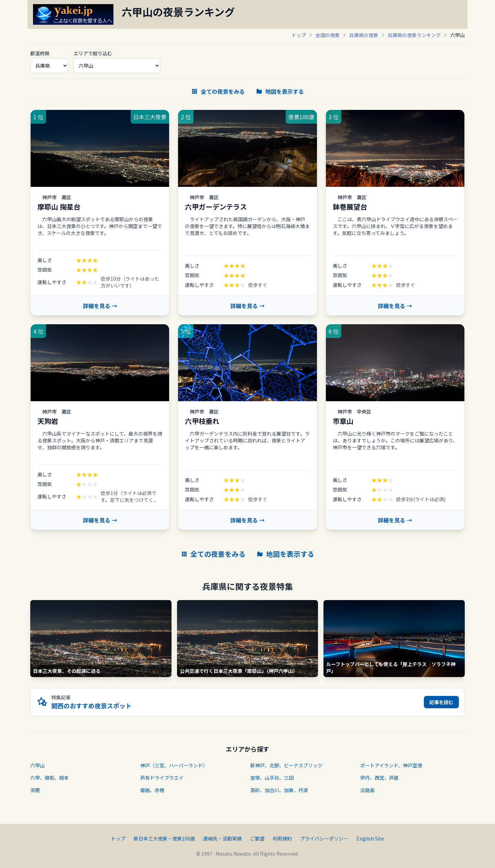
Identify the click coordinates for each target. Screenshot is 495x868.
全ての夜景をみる (218, 91)
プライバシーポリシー (324, 838)
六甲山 (37, 765)
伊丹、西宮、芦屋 (379, 778)
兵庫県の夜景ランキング (414, 35)
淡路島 (367, 790)
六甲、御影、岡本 (49, 778)
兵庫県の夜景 (364, 35)
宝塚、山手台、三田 (272, 778)
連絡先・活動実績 (222, 838)
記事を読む (441, 702)
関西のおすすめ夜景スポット (91, 706)
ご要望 (257, 838)
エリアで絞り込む (93, 53)
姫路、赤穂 (152, 790)
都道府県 (40, 53)
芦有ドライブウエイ (162, 778)
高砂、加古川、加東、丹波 (279, 790)
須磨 (35, 790)
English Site (370, 838)
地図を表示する (280, 91)
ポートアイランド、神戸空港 (391, 765)
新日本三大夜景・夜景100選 (164, 838)
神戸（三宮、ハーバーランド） (174, 765)
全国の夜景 (328, 35)
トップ (299, 35)
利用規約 (282, 838)
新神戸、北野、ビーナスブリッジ (286, 765)
